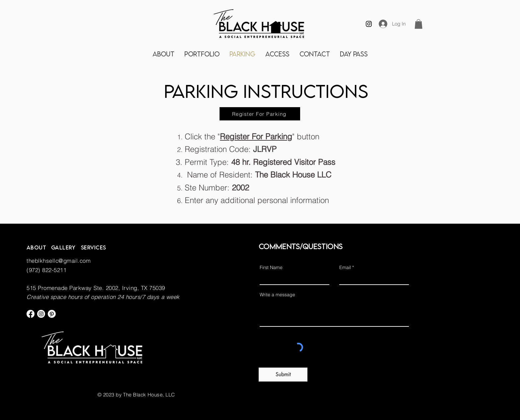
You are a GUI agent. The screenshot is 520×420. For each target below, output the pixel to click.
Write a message (277, 295)
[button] (419, 24)
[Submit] (283, 375)
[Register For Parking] (260, 114)
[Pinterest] (52, 314)
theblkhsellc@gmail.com (59, 261)
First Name (271, 267)
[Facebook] (31, 314)
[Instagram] (369, 24)
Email (345, 267)
